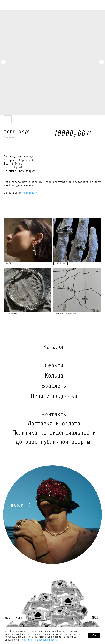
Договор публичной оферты (53, 442)
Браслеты (54, 386)
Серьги (54, 365)
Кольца (54, 376)
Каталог (54, 347)
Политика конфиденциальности (54, 433)
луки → (20, 505)
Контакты (54, 414)
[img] (28, 240)
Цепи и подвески (54, 396)
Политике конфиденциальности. (40, 640)
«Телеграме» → (32, 193)
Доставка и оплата (54, 424)
